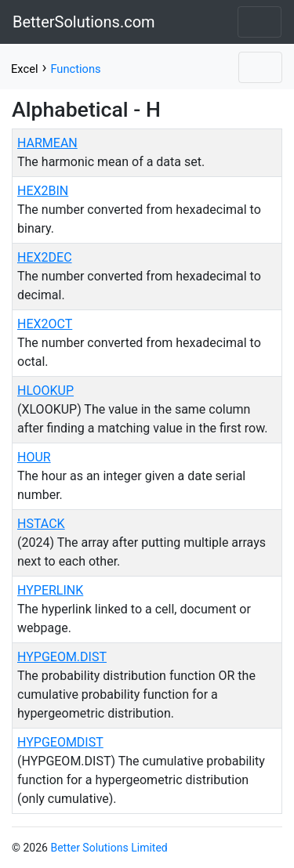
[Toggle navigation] (260, 22)
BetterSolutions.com (84, 22)
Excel (24, 69)
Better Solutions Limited (109, 848)
